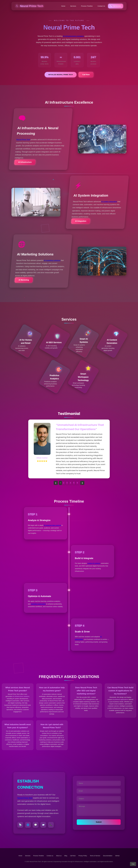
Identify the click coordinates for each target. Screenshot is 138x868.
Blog (66, 856)
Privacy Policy (83, 856)
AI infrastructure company (73, 36)
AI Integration (81, 221)
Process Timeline (87, 6)
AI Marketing (24, 280)
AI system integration (109, 201)
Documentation (108, 856)
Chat (133, 864)
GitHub (117, 856)
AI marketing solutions (52, 260)
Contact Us (101, 6)
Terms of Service (95, 856)
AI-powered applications (120, 699)
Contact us (50, 856)
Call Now (86, 75)
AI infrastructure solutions (21, 696)
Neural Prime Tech (29, 6)
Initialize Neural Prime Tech (61, 75)
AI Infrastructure (25, 162)
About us (59, 856)
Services (73, 6)
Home (63, 6)
